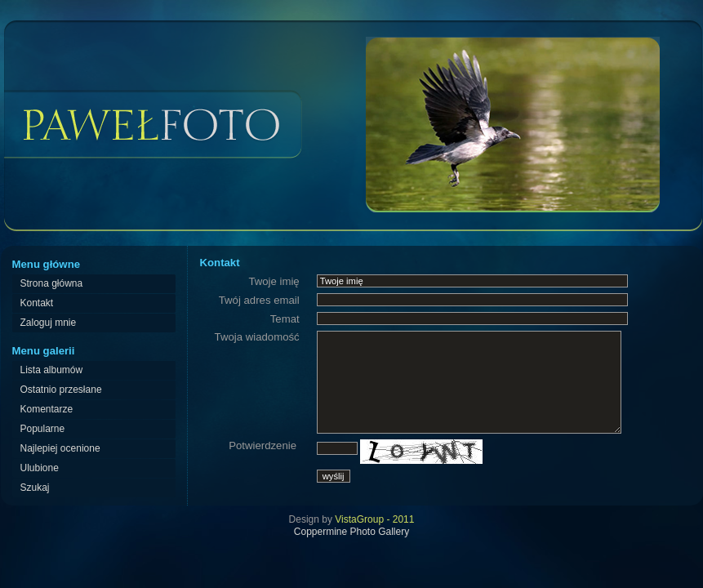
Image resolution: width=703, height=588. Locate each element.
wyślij (334, 476)
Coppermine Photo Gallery (351, 532)
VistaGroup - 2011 (374, 519)
